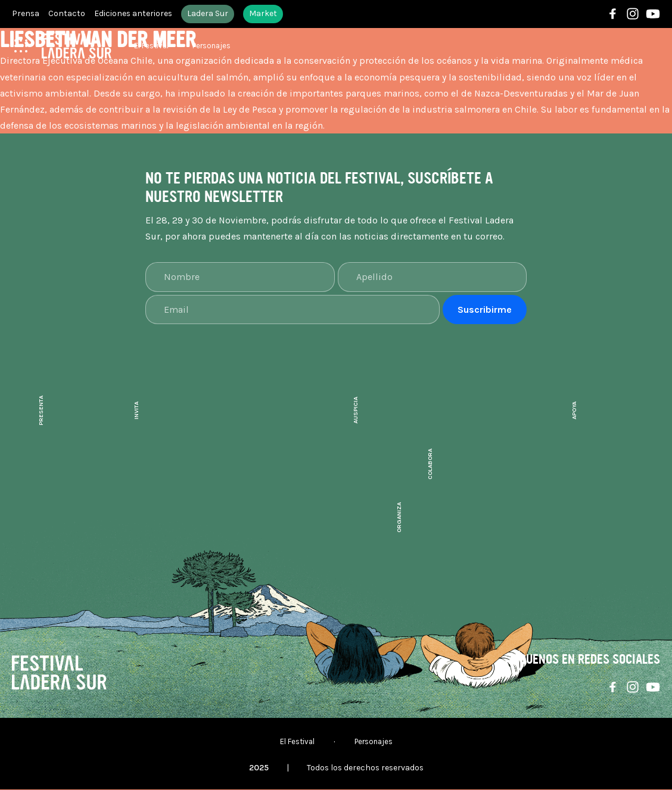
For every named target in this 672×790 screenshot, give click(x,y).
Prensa (26, 14)
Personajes (211, 46)
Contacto (67, 14)
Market (265, 14)
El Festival (151, 46)
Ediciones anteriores (134, 14)
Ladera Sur (209, 14)
